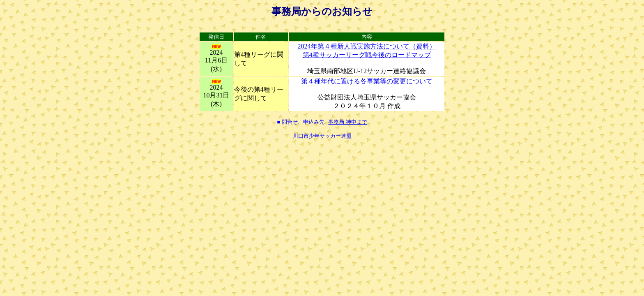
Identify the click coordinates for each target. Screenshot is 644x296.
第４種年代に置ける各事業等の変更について (367, 81)
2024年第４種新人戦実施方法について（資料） (367, 46)
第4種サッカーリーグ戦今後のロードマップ (367, 55)
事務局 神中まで (347, 122)
